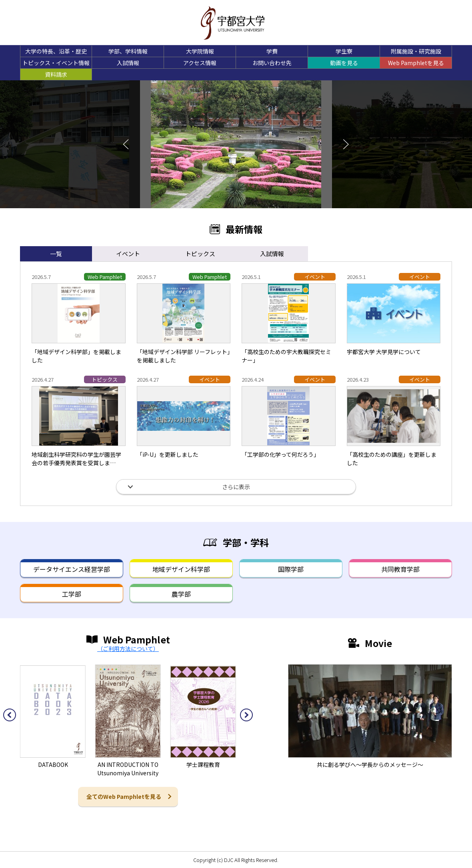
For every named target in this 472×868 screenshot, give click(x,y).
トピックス (200, 254)
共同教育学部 (400, 569)
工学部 (72, 594)
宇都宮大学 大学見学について (384, 352)
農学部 (181, 594)
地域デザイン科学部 (181, 569)
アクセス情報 (200, 63)
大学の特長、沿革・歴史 (56, 51)
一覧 (56, 254)
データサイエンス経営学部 (72, 569)
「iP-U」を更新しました (168, 454)
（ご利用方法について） (128, 649)
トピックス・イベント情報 (56, 63)
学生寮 (344, 51)
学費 (272, 51)
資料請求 (56, 74)
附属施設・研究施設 (416, 51)
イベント (128, 254)
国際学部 (291, 569)
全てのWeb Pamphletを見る (124, 796)
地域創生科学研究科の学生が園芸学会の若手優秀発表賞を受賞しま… (76, 459)
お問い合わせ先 (272, 63)
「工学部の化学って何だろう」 (280, 454)
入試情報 (128, 63)
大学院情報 (200, 51)
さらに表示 (236, 487)
